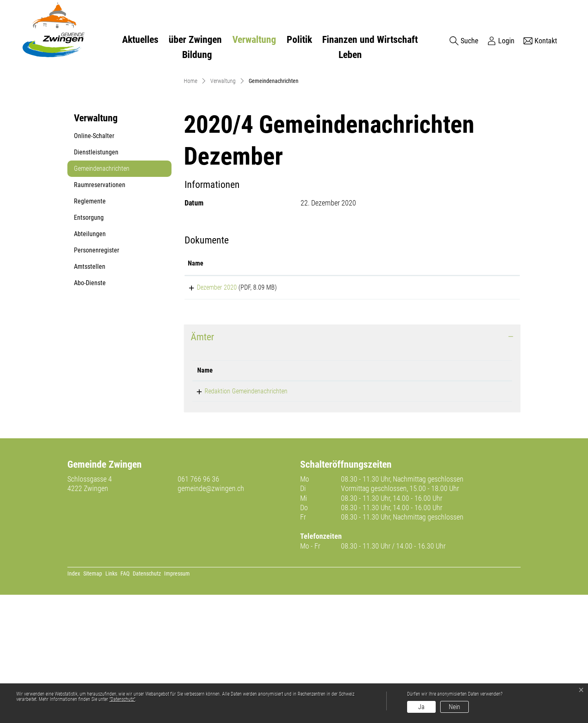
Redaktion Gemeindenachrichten (239, 519)
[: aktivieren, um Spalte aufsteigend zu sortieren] (470, 389)
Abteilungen (90, 359)
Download (470, 414)
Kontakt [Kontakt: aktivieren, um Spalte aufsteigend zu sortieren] (422, 498)
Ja (421, 707)
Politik (299, 40)
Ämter (202, 465)
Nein (454, 707)
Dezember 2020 (208, 413)
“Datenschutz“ (122, 699)
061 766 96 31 (357, 519)
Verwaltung (254, 40)
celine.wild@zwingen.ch (441, 519)
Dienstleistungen (96, 278)
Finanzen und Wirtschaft (370, 40)
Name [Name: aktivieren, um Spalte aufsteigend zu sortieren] (196, 389)
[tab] (352, 465)
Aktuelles (140, 40)
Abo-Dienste (90, 408)
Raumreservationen (100, 310)
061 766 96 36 (198, 607)
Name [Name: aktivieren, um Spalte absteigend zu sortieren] (205, 498)
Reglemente (90, 327)
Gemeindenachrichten (101, 296)
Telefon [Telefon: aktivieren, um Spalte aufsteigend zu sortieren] (349, 498)
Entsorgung (89, 343)
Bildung (197, 55)
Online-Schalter (94, 261)
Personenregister (97, 376)
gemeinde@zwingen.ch (211, 617)
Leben (350, 55)
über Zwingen (195, 40)
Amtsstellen (90, 392)
